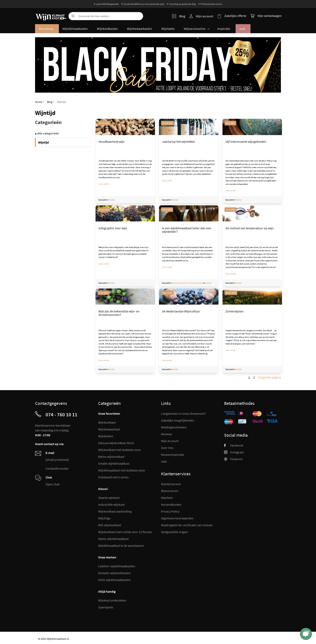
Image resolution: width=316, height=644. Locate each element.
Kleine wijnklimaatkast (113, 539)
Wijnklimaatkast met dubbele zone (122, 470)
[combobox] (106, 16)
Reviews (166, 434)
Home (39, 102)
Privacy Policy (170, 511)
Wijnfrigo (104, 518)
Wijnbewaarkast (109, 429)
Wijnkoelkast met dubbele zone (119, 450)
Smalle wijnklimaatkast (114, 463)
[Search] (73, 16)
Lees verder (104, 184)
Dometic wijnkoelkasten (114, 573)
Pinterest (233, 459)
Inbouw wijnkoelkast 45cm (116, 443)
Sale (164, 461)
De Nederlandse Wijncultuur (181, 312)
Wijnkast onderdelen (112, 600)
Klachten (167, 498)
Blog (179, 16)
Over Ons (167, 448)
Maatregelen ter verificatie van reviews (187, 525)
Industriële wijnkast (111, 504)
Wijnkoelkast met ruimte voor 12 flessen (125, 532)
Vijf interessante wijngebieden (246, 142)
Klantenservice (171, 484)
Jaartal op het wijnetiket (178, 142)
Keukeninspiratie (173, 455)
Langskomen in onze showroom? (183, 413)
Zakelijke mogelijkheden (178, 420)
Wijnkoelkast (107, 422)
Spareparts (106, 607)
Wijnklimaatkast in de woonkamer (121, 546)
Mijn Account (170, 441)
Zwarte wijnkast (109, 498)
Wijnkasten (106, 436)
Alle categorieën (48, 134)
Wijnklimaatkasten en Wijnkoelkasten (187, 283)
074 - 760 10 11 (61, 415)
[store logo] (50, 14)
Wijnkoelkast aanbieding (115, 511)
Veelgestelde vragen (175, 532)
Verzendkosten (171, 504)
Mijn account (205, 16)
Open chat (52, 484)
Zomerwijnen (235, 312)
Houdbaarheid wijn (112, 142)
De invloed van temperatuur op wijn (250, 228)
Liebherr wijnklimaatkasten (117, 566)
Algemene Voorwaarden (177, 518)
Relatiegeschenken (174, 427)
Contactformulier (57, 468)
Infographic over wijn (113, 228)
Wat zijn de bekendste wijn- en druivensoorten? (119, 313)
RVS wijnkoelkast (110, 525)
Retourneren (170, 491)
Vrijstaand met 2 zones (113, 477)
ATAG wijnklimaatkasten (114, 580)
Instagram (234, 452)
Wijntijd (112, 200)
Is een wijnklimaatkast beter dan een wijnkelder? (187, 230)
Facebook (234, 445)
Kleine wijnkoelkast (111, 457)
